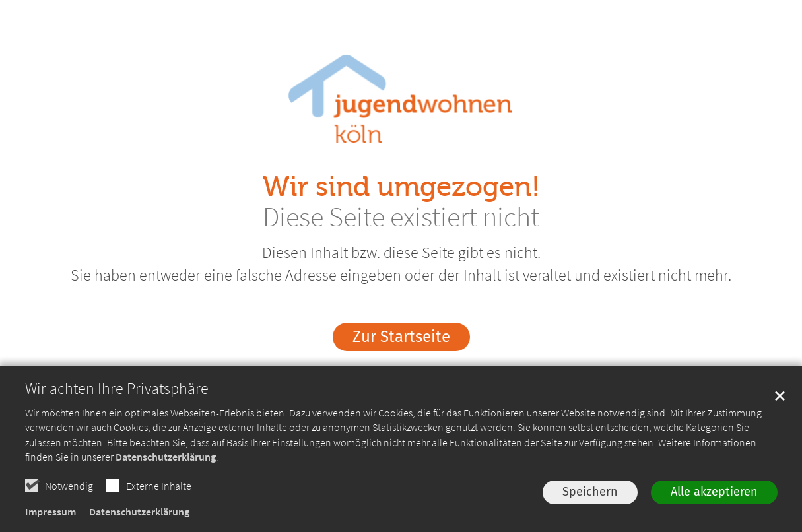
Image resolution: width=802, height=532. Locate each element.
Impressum (50, 512)
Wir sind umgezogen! (401, 187)
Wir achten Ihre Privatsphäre (117, 389)
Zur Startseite (401, 337)
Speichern (590, 492)
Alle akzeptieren (714, 492)
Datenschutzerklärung (166, 457)
